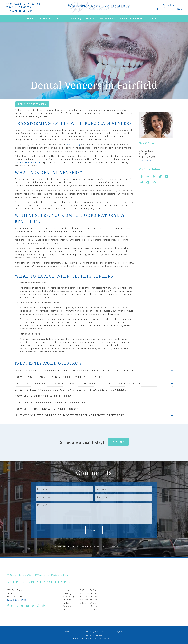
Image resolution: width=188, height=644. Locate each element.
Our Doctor (45, 19)
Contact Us (155, 19)
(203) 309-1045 (169, 9)
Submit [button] (94, 530)
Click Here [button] (118, 442)
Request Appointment (132, 19)
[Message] (94, 513)
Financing (76, 19)
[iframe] (146, 592)
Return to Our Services (32, 104)
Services (91, 19)
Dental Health (108, 19)
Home (30, 19)
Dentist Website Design (94, 635)
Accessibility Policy (117, 632)
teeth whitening (73, 145)
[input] (65, 489)
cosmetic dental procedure (28, 162)
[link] (7, 11)
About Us (61, 19)
